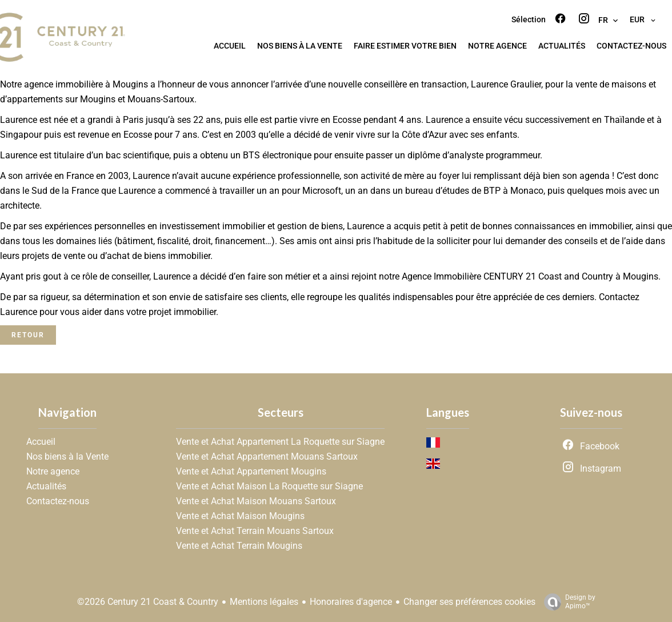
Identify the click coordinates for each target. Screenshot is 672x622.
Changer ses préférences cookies (469, 602)
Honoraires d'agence (351, 602)
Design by (567, 602)
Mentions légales (264, 602)
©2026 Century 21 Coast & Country (148, 602)
